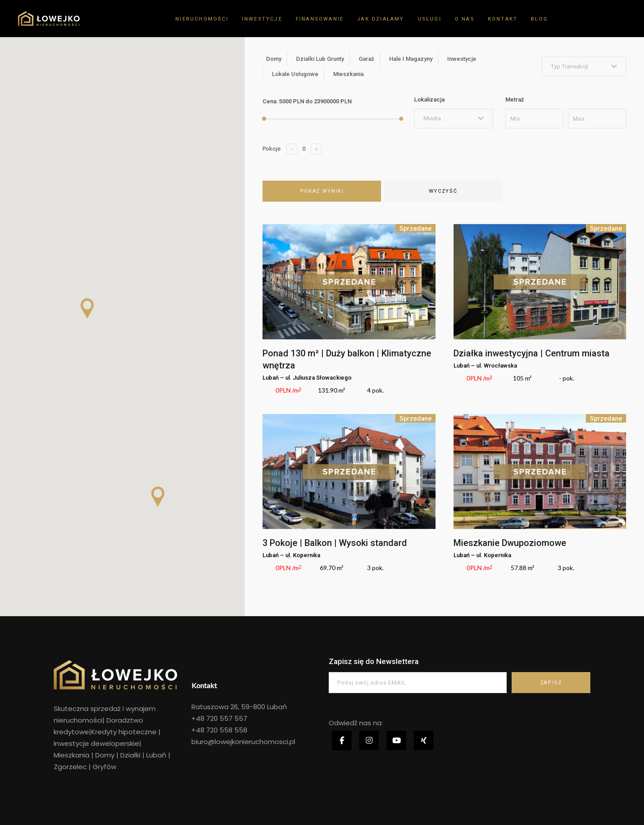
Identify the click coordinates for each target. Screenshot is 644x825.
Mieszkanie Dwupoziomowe (510, 543)
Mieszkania (72, 755)
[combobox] (584, 67)
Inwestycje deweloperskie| (97, 743)
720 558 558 (226, 730)
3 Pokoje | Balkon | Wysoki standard (335, 543)
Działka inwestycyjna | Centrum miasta (532, 353)
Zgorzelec (71, 767)
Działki (130, 755)
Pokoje (271, 149)
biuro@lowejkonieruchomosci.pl (243, 742)
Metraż (515, 99)
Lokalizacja (429, 99)
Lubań (156, 755)
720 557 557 (226, 718)
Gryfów (104, 767)
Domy (105, 755)
